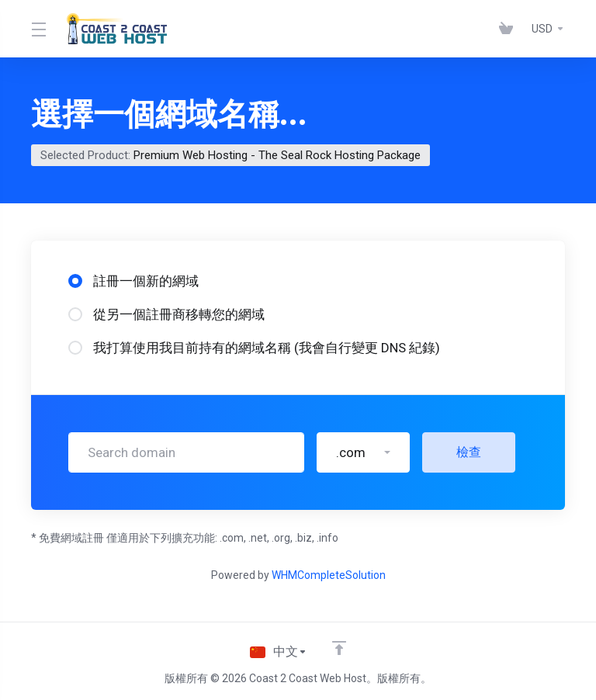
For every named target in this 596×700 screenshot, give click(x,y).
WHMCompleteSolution (329, 575)
